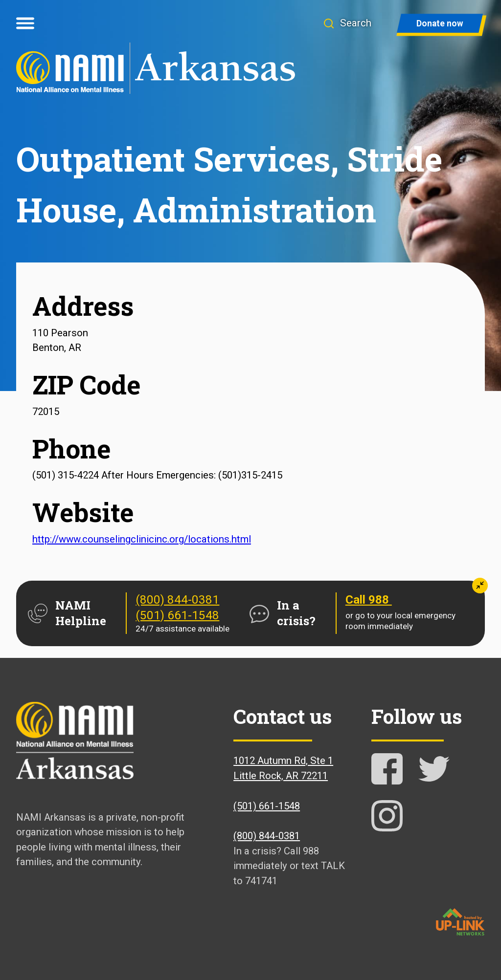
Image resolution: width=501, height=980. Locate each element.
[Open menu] (25, 23)
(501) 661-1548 (177, 615)
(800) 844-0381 (177, 600)
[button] (353, 23)
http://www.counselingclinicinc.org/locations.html (142, 539)
